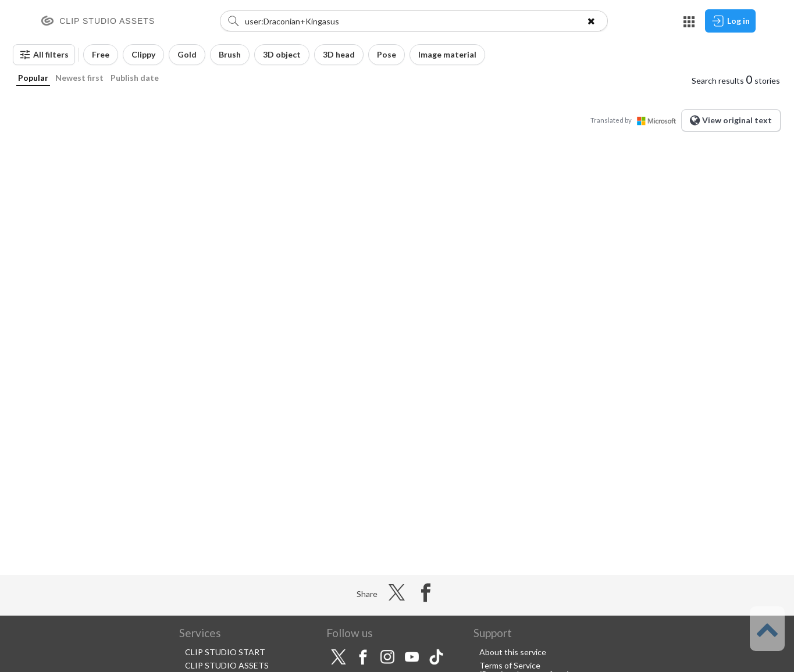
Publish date (135, 78)
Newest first (79, 78)
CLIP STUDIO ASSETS (227, 665)
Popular (33, 78)
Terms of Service (510, 665)
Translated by (636, 120)
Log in (730, 21)
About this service (513, 652)
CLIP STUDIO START (225, 652)
